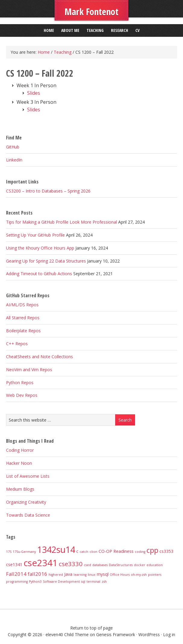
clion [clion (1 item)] (93, 552)
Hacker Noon (19, 463)
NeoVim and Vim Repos (29, 370)
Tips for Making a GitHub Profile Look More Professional (62, 222)
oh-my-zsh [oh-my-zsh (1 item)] (139, 575)
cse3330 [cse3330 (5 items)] (71, 564)
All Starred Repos (23, 318)
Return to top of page (91, 628)
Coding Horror (20, 450)
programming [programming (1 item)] (17, 582)
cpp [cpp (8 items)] (152, 550)
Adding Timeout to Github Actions (39, 274)
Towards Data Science (28, 515)
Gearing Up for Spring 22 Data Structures (46, 261)
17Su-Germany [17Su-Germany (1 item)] (24, 552)
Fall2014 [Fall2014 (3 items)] (16, 574)
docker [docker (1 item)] (140, 565)
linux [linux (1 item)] (92, 575)
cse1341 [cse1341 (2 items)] (14, 564)
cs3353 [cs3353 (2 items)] (166, 551)
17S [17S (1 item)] (9, 552)
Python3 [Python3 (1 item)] (35, 582)
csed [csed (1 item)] (87, 565)
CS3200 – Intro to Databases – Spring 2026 (48, 191)
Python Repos (20, 383)
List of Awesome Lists (28, 476)
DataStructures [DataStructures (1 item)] (121, 565)
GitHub (13, 147)
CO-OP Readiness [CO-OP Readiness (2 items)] (116, 551)
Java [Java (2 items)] (68, 574)
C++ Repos (17, 344)
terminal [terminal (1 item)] (93, 582)
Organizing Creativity (26, 502)
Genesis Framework (116, 634)
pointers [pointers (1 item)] (155, 575)
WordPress (149, 634)
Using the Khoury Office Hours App (40, 248)
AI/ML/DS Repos (22, 305)
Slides (34, 93)
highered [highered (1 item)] (56, 575)
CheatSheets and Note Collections (39, 357)
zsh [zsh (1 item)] (104, 582)
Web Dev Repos (22, 395)
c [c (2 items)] (77, 551)
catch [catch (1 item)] (84, 552)
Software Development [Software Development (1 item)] (61, 582)
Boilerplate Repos (23, 331)
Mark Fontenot (91, 12)
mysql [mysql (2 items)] (103, 574)
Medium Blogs (20, 489)
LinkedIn (14, 160)
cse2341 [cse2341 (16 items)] (41, 563)
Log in (169, 634)
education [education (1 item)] (155, 565)
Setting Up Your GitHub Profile (35, 235)
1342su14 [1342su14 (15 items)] (56, 549)
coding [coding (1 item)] (140, 552)
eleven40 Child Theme (67, 634)
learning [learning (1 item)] (80, 575)
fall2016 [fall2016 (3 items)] (38, 574)
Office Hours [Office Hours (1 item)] (120, 575)
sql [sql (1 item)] (83, 582)
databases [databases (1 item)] (100, 565)
